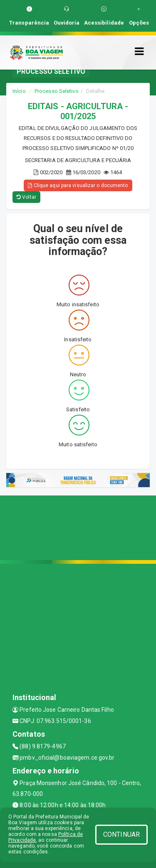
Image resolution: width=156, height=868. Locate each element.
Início (19, 91)
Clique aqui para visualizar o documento (78, 185)
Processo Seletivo (57, 91)
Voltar (26, 197)
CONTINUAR (121, 834)
